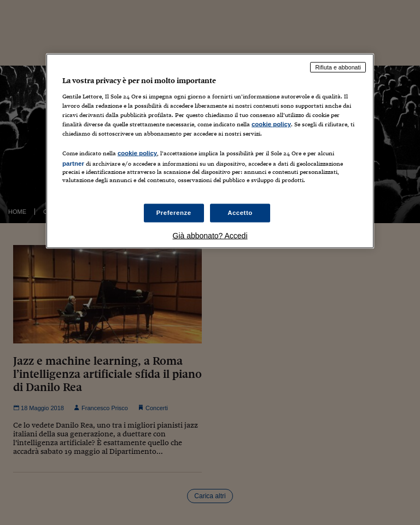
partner (73, 163)
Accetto (240, 213)
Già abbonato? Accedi (210, 236)
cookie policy (271, 124)
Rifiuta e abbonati (338, 67)
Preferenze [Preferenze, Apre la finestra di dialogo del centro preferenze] (174, 213)
